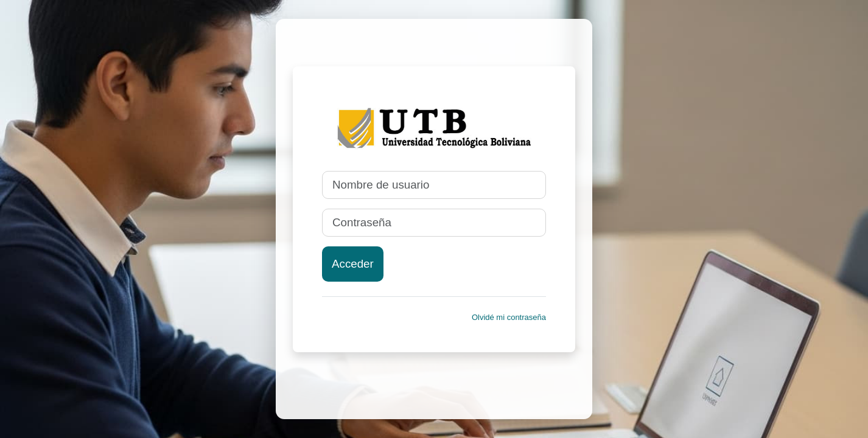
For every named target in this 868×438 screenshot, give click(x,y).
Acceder (353, 264)
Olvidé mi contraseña (509, 317)
